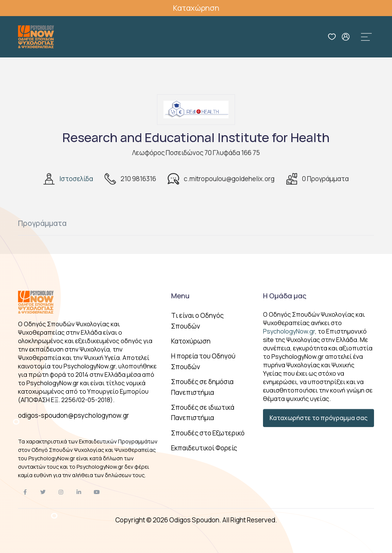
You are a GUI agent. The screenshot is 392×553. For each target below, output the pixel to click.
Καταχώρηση (196, 8)
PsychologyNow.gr (289, 331)
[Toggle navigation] (366, 37)
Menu (180, 296)
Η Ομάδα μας (285, 296)
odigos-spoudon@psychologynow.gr (73, 415)
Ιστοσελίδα (76, 179)
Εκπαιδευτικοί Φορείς (204, 448)
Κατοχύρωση (191, 341)
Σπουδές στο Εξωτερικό (208, 433)
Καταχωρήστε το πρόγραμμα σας (318, 418)
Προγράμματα (42, 223)
